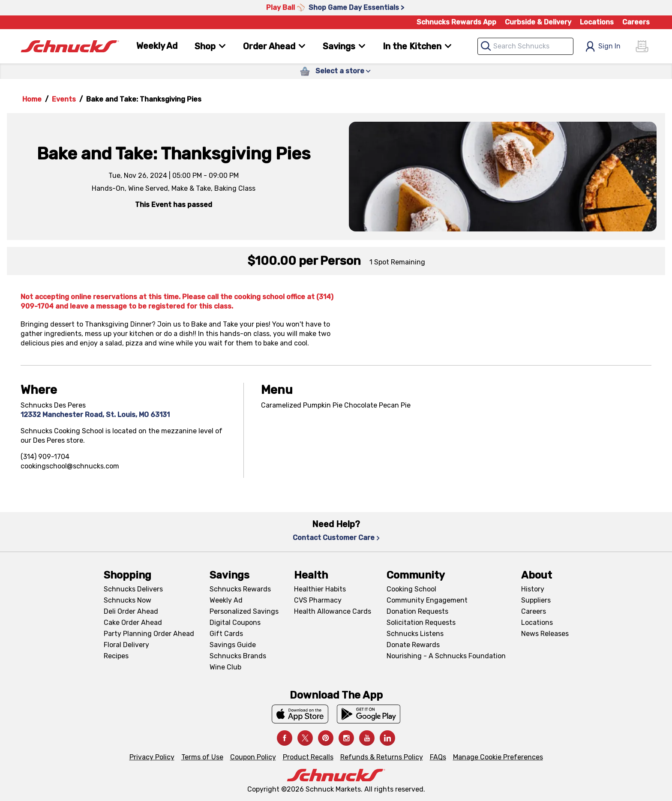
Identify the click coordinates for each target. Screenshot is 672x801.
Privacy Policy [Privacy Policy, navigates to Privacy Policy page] (152, 757)
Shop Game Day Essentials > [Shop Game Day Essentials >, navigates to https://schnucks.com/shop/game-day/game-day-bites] (356, 7)
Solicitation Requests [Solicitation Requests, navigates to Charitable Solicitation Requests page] (421, 622)
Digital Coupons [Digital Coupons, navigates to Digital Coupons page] (235, 622)
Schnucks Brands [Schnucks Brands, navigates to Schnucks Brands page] (238, 656)
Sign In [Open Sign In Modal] (603, 46)
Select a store (343, 71)
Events (64, 99)
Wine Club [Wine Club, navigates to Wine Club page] (225, 667)
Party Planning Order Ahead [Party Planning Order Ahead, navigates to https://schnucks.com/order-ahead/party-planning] (149, 634)
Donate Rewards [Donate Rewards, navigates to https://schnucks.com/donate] (413, 645)
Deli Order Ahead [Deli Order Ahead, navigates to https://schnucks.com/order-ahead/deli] (131, 611)
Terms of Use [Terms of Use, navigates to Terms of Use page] (202, 757)
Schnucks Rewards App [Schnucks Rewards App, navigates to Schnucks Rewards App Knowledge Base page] (456, 22)
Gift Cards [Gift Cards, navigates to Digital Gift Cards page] (226, 634)
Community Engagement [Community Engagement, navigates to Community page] (427, 600)
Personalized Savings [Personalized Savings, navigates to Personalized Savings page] (244, 611)
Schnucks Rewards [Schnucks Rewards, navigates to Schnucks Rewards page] (240, 589)
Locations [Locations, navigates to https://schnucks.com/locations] (597, 22)
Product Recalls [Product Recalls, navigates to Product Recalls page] (308, 757)
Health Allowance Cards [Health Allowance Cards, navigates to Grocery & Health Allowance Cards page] (333, 611)
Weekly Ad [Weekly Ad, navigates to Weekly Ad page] (157, 46)
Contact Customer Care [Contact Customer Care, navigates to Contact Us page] (336, 538)
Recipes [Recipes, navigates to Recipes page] (116, 656)
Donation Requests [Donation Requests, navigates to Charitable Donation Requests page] (417, 611)
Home (32, 99)
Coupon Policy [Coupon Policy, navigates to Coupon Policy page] (253, 757)
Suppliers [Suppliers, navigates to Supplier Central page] (536, 600)
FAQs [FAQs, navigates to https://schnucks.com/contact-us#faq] (438, 757)
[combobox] (525, 46)
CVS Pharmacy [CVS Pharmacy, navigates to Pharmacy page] (318, 600)
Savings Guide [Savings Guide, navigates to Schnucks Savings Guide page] (233, 645)
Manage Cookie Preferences (498, 757)
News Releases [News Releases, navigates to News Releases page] (545, 634)
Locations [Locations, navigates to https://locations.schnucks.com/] (537, 622)
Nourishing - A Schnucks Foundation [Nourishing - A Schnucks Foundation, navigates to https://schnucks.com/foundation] (446, 656)
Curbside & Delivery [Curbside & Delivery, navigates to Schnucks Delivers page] (538, 22)
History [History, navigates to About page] (533, 589)
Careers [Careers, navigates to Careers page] (636, 22)
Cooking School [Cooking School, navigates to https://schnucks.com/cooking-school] (411, 589)
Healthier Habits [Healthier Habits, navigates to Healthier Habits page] (320, 589)
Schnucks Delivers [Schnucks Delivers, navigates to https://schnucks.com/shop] (133, 589)
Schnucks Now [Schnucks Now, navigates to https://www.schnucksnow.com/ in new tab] (127, 600)
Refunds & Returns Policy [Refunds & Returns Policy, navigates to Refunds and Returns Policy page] (382, 757)
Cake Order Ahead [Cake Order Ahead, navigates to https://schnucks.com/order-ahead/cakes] (133, 622)
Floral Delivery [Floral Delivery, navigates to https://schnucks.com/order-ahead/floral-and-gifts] (126, 645)
